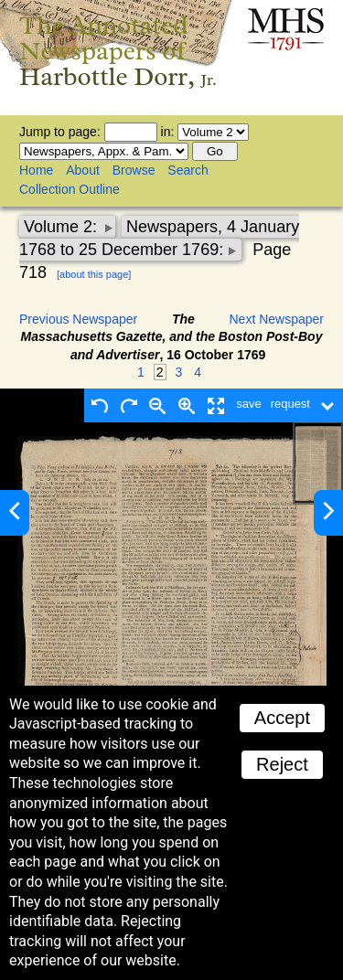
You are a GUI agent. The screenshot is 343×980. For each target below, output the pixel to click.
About (83, 170)
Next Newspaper (277, 319)
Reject (282, 764)
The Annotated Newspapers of (118, 51)
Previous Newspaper (78, 319)
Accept (282, 718)
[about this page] (94, 274)
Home (36, 170)
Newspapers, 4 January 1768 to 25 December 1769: (159, 238)
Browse (134, 170)
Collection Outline (70, 189)
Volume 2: (63, 227)
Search (188, 170)
